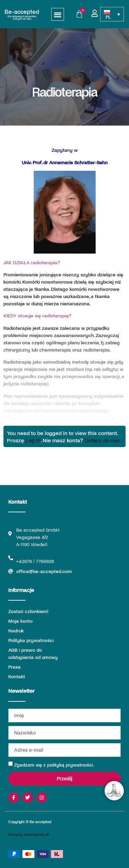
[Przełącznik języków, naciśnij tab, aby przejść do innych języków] (112, 14)
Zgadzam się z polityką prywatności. (54, 765)
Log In (33, 440)
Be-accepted (22, 11)
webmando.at (36, 834)
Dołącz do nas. (103, 440)
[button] (58, 14)
